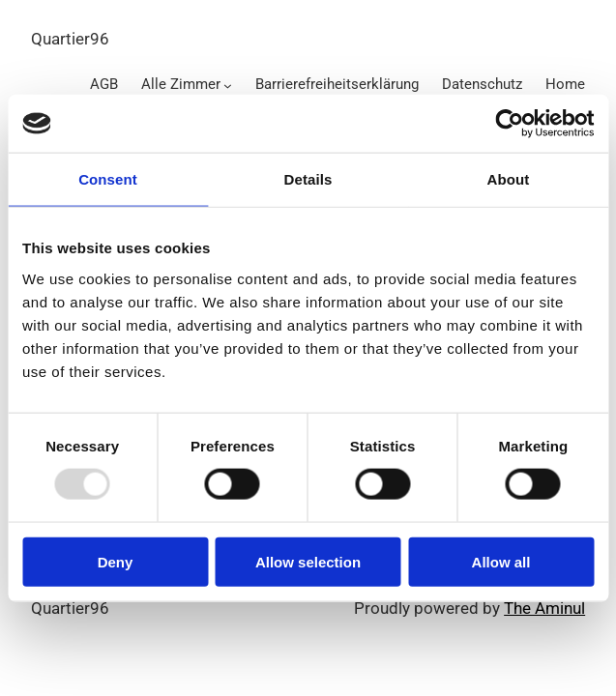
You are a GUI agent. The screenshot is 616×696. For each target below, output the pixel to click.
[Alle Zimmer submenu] (228, 86)
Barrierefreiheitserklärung (337, 84)
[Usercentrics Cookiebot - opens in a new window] (509, 124)
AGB (104, 84)
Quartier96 (70, 39)
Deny (116, 561)
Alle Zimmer (181, 84)
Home (565, 84)
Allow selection (308, 561)
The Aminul (544, 608)
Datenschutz (482, 84)
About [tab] (509, 179)
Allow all (501, 561)
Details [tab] (308, 179)
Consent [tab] (108, 179)
